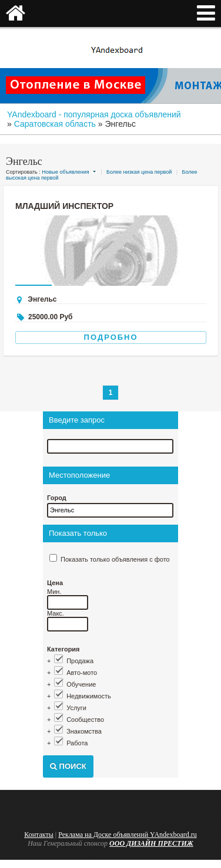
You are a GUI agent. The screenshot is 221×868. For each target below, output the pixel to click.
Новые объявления (65, 172)
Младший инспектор (64, 206)
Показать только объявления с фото (115, 559)
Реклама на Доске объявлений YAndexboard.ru (128, 835)
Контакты (39, 835)
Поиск (68, 766)
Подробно (111, 337)
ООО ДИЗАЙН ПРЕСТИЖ (151, 843)
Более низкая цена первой (139, 172)
